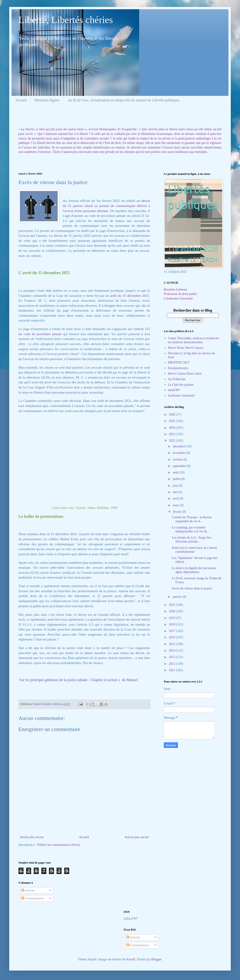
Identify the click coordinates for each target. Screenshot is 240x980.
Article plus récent (31, 837)
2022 (173, 441)
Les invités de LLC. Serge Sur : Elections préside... (192, 540)
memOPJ (174, 390)
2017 (173, 631)
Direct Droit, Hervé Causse (186, 348)
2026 (173, 414)
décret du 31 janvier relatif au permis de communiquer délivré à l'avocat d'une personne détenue (106, 206)
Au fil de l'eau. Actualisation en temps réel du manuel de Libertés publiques (124, 100)
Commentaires (32, 898)
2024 (173, 428)
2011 (172, 670)
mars (176, 505)
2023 (173, 434)
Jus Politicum (177, 379)
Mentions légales (47, 100)
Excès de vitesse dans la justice (192, 588)
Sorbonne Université (181, 396)
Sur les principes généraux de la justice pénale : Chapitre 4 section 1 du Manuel (79, 680)
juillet (177, 479)
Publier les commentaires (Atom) (59, 845)
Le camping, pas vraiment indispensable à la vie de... (191, 529)
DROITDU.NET (179, 363)
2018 (173, 624)
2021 (173, 605)
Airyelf (131, 959)
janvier (177, 597)
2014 (173, 651)
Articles (28, 890)
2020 (173, 611)
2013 (173, 657)
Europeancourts (178, 368)
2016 (173, 637)
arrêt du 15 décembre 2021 (130, 296)
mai (175, 492)
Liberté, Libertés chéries (66, 20)
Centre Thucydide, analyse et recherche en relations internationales (193, 340)
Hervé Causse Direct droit (185, 374)
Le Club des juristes (181, 385)
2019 (173, 618)
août (176, 472)
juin (175, 486)
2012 (173, 664)
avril (176, 499)
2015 (173, 644)
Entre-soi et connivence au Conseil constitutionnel (194, 550)
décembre (179, 446)
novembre (179, 453)
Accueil (21, 100)
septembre (180, 466)
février (177, 512)
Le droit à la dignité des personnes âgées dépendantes (194, 570)
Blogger (156, 959)
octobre (178, 460)
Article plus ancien (137, 837)
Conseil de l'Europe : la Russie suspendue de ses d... (192, 519)
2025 (173, 421)
